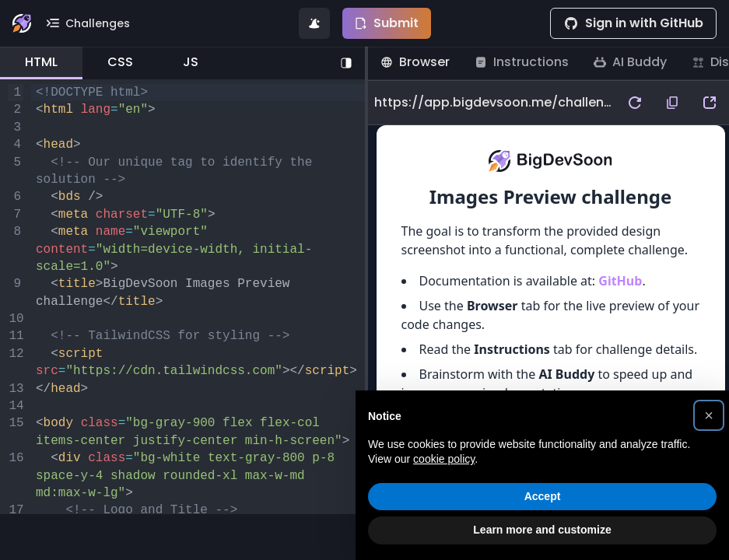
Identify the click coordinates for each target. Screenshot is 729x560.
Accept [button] (543, 496)
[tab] (41, 63)
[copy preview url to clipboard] (672, 103)
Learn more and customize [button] (542, 530)
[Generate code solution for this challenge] (314, 23)
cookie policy (444, 459)
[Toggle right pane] (346, 63)
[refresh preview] (635, 103)
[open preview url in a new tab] (710, 103)
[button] (709, 415)
